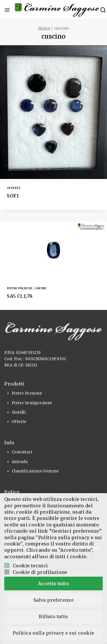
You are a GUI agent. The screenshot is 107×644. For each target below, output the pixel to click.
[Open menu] (7, 10)
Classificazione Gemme (35, 471)
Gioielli (19, 412)
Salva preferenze (53, 600)
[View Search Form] (103, 10)
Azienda (20, 462)
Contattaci (22, 452)
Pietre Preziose (20, 288)
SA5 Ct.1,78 (20, 296)
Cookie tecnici (30, 566)
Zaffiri (41, 288)
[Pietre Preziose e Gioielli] (57, 10)
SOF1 (13, 196)
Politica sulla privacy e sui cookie (54, 633)
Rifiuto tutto (53, 616)
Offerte (14, 188)
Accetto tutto (53, 583)
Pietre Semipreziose (32, 403)
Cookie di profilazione (40, 572)
